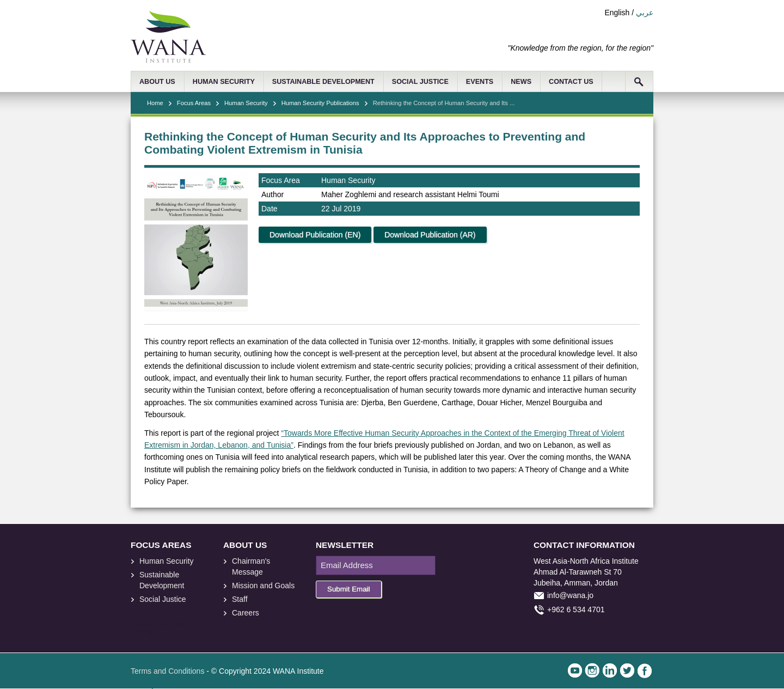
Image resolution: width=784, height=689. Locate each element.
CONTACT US (571, 82)
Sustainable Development (162, 580)
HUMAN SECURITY (224, 82)
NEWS (521, 82)
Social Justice (163, 599)
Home (155, 103)
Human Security (246, 103)
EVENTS (480, 82)
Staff (240, 599)
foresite (151, 625)
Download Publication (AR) (430, 235)
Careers (246, 613)
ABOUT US (157, 82)
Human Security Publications (320, 103)
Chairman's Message (251, 566)
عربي (645, 13)
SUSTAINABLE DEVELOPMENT (323, 82)
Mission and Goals (263, 586)
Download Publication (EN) (315, 235)
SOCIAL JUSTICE (420, 82)
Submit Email (349, 589)
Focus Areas (194, 103)
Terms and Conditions (167, 671)
